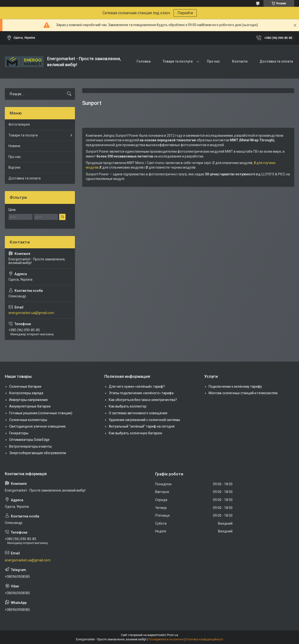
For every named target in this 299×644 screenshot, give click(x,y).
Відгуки (14, 167)
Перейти (185, 13)
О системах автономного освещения (138, 413)
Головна (144, 61)
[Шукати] (69, 94)
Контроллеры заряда (26, 393)
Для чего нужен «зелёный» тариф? (137, 386)
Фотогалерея (19, 124)
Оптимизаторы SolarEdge (29, 440)
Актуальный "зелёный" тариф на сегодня (142, 426)
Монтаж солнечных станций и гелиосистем (243, 393)
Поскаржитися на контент (166, 639)
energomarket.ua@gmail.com (31, 313)
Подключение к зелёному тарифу (235, 386)
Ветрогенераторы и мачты (30, 446)
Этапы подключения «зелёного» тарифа (141, 393)
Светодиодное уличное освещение (37, 426)
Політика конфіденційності (205, 639)
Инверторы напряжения (28, 400)
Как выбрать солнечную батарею (135, 433)
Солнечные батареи (25, 386)
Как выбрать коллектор (128, 406)
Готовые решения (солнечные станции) (41, 413)
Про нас (213, 61)
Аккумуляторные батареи (30, 406)
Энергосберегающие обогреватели (38, 453)
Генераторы (19, 433)
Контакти (240, 61)
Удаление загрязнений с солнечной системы (144, 420)
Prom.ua (173, 635)
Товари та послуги (178, 61)
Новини (14, 146)
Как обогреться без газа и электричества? (143, 400)
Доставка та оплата (276, 61)
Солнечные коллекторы (28, 420)
